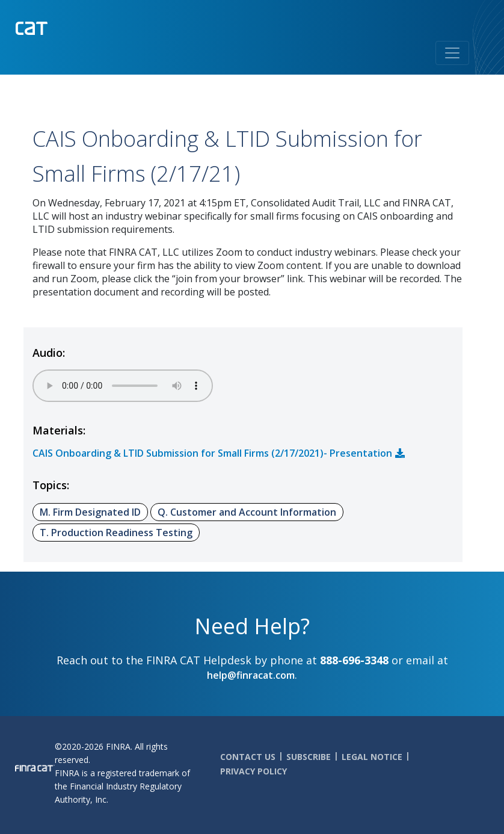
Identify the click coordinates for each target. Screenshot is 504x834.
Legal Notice (372, 757)
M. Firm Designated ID (90, 512)
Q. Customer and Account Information (247, 512)
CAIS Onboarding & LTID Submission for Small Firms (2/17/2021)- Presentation (212, 453)
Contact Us (248, 757)
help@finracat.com (251, 675)
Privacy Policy (254, 771)
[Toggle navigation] (452, 53)
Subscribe (309, 757)
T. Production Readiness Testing (116, 533)
